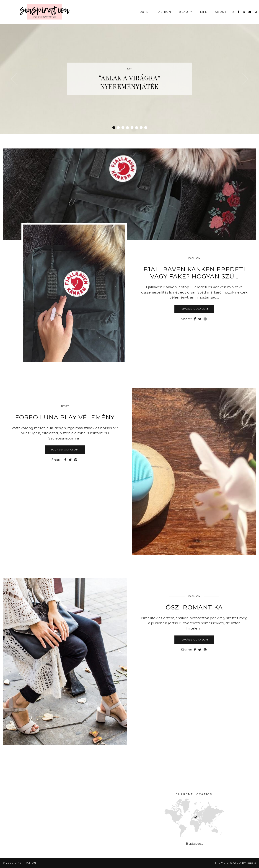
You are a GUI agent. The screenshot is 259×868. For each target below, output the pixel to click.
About (221, 12)
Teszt (65, 406)
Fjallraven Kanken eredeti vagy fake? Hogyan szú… (194, 273)
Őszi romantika (194, 607)
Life (204, 12)
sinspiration (25, 863)
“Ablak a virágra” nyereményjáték (129, 82)
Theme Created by (236, 863)
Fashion (164, 12)
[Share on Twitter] (200, 319)
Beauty (186, 12)
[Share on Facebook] (195, 319)
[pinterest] (244, 12)
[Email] (250, 12)
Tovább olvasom (194, 309)
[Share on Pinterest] (205, 319)
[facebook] (239, 12)
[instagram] (233, 12)
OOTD (144, 12)
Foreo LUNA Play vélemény (65, 417)
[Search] (256, 12)
